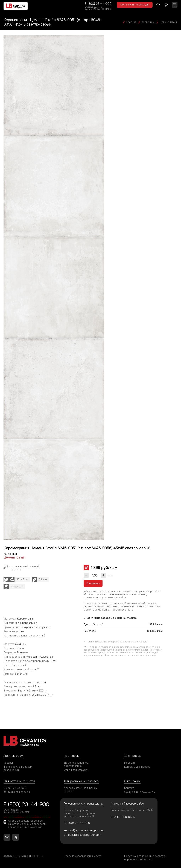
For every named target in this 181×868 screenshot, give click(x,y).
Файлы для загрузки (76, 770)
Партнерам (72, 756)
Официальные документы (140, 792)
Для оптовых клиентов (19, 781)
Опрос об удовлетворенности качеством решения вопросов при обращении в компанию (27, 824)
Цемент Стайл (14, 557)
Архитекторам (13, 756)
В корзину (93, 583)
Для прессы (133, 756)
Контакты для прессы (137, 767)
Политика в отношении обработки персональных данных (145, 858)
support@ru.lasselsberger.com (84, 830)
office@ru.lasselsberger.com (82, 835)
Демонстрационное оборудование (76, 764)
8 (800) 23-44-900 (98, 4)
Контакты (130, 788)
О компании (132, 781)
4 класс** (17, 586)
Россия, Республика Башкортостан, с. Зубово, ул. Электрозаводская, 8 (80, 813)
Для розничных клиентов (81, 781)
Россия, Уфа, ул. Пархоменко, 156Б (132, 810)
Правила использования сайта (82, 856)
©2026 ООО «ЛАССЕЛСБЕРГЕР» (24, 856)
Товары (8, 763)
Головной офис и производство (84, 804)
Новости (129, 763)
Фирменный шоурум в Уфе (127, 804)
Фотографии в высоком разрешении (18, 768)
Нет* (54, 661)
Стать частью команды (135, 5)
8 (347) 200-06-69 (124, 817)
